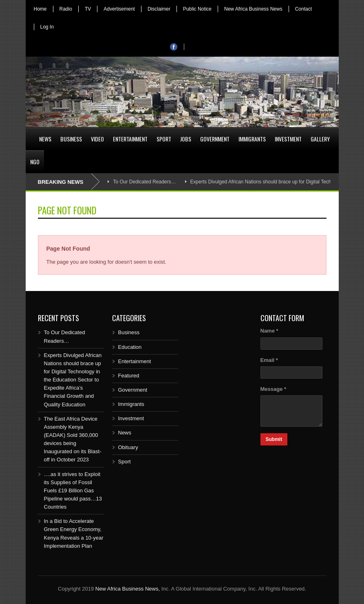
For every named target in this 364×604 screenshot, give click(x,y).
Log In (47, 27)
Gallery (320, 139)
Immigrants (252, 139)
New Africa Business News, (128, 589)
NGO (35, 162)
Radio (66, 9)
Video (97, 139)
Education (130, 347)
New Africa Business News (253, 9)
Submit (274, 439)
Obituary (128, 447)
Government (215, 139)
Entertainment (130, 139)
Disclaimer (159, 9)
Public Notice (197, 9)
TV (88, 9)
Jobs (186, 139)
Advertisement (119, 9)
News (45, 139)
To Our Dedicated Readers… (144, 182)
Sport (164, 139)
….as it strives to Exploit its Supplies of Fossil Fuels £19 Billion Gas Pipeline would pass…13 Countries (73, 491)
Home (40, 9)
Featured (129, 376)
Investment (288, 139)
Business (71, 139)
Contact (303, 9)
